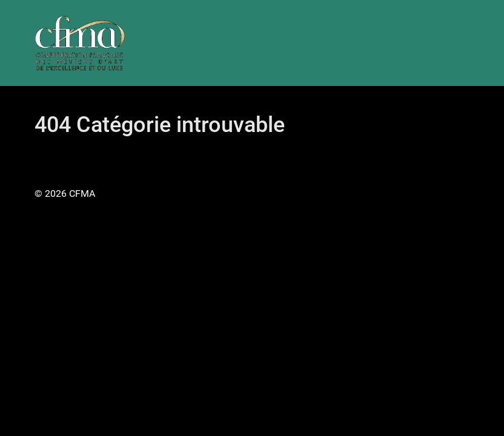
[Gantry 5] (80, 43)
